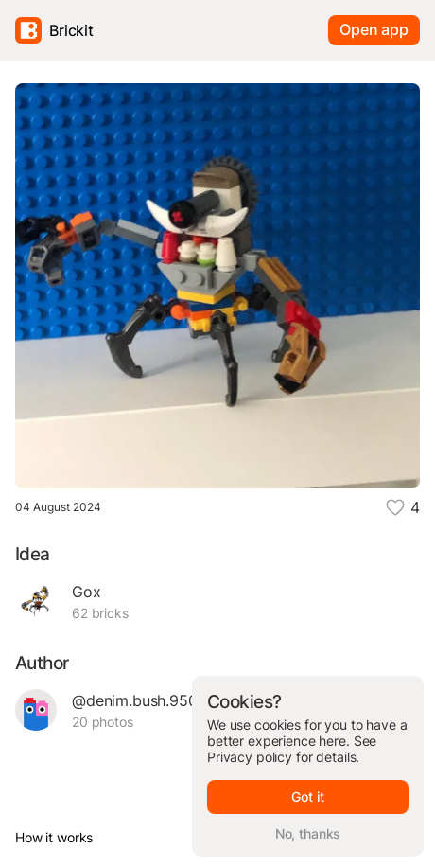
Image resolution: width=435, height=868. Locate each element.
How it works (54, 837)
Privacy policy (250, 757)
